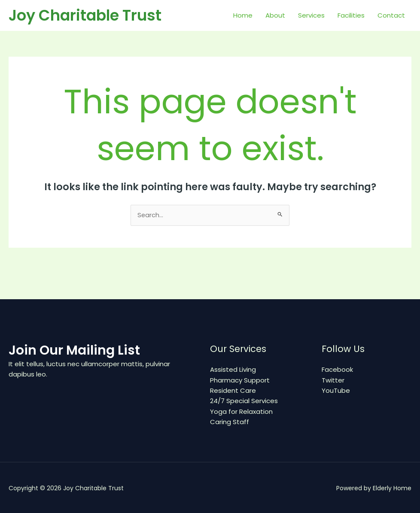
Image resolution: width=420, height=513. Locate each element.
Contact (391, 15)
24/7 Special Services (244, 401)
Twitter (333, 380)
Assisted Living (233, 370)
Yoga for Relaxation (241, 411)
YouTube (336, 390)
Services (311, 15)
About (275, 15)
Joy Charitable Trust (85, 15)
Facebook (337, 370)
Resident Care (233, 390)
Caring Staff (230, 421)
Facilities (351, 15)
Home (243, 15)
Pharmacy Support (240, 380)
